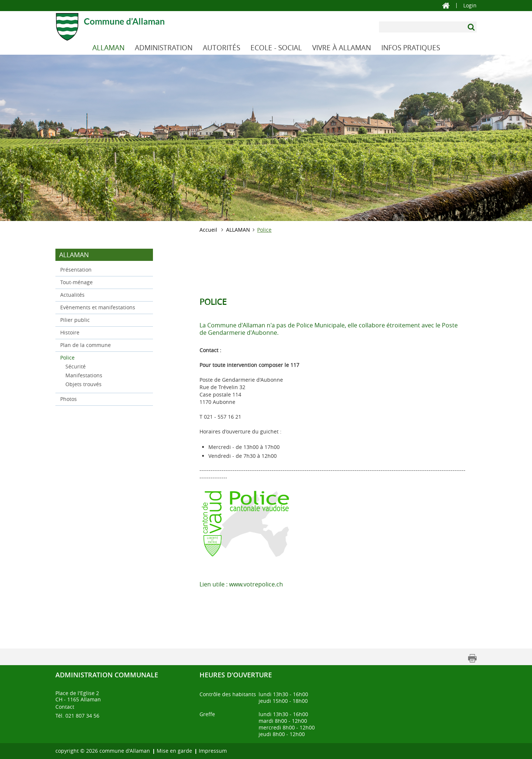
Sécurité (76, 366)
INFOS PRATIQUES (411, 48)
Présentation (76, 270)
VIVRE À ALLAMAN (342, 48)
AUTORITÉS (221, 48)
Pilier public (75, 320)
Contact (65, 707)
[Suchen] (472, 27)
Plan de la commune (86, 345)
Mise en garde (174, 751)
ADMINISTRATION (164, 48)
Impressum (213, 751)
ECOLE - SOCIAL (276, 48)
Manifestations (84, 375)
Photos (69, 399)
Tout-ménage (76, 282)
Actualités (72, 295)
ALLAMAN (108, 48)
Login (470, 6)
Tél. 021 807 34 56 (77, 716)
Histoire (70, 332)
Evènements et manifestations (98, 307)
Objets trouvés (83, 384)
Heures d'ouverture (236, 675)
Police (83, 357)
